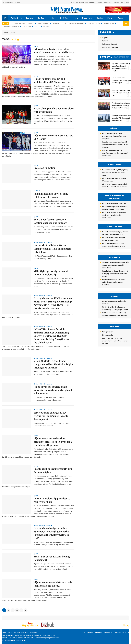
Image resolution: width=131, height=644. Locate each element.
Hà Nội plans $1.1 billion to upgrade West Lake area (114, 180)
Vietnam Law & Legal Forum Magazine (83, 2)
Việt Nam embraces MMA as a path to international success (53, 584)
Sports (75, 18)
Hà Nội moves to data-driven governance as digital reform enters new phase (115, 136)
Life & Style (64, 18)
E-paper (106, 33)
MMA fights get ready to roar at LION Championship (51, 273)
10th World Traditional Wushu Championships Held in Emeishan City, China (53, 249)
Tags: (6, 39)
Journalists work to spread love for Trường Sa (114, 302)
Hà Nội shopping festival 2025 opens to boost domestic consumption (115, 208)
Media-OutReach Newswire (43, 243)
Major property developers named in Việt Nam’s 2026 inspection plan (121, 118)
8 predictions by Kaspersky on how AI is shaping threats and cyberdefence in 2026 (115, 274)
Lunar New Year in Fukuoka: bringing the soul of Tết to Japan (121, 80)
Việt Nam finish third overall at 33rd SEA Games (53, 137)
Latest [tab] (105, 57)
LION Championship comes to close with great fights (54, 110)
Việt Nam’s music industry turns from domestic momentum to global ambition (121, 67)
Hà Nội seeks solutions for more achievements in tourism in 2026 (114, 245)
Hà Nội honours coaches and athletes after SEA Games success (52, 80)
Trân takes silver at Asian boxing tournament (52, 558)
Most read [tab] (122, 57)
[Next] (26, 610)
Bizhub (100, 2)
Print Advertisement (110, 44)
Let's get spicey (107, 332)
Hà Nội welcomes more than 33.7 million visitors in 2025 (114, 239)
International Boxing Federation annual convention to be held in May (54, 51)
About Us (116, 2)
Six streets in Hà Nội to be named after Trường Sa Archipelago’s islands (115, 308)
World (110, 18)
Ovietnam (108, 2)
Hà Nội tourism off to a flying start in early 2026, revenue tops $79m (115, 233)
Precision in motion (45, 168)
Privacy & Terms (120, 632)
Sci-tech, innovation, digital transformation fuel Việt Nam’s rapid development (115, 153)
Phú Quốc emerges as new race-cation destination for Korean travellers (113, 282)
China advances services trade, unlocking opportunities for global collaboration (53, 390)
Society (52, 18)
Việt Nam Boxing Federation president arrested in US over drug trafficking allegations (53, 442)
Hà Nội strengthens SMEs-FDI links (115, 203)
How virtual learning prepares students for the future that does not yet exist (115, 341)
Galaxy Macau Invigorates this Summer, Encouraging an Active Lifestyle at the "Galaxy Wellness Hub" (51, 533)
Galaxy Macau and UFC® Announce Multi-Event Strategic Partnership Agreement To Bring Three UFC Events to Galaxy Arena (53, 303)
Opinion (100, 18)
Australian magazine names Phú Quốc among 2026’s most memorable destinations (115, 265)
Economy (30, 18)
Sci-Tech (42, 18)
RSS (130, 632)
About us (99, 632)
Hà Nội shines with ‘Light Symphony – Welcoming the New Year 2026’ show (115, 172)
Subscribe (106, 41)
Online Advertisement (110, 47)
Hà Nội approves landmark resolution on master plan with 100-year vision (115, 185)
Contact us (108, 632)
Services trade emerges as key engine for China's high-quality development (51, 416)
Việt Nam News (67, 10)
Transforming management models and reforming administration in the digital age (115, 145)
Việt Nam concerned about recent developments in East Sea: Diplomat (115, 314)
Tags (12, 32)
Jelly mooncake (107, 335)
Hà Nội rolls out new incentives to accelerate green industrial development (114, 215)
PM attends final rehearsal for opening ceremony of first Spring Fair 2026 (121, 105)
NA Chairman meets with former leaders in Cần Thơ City (121, 93)
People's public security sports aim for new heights (53, 470)
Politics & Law (16, 18)
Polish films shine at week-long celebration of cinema (51, 195)
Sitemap (90, 632)
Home (6, 32)
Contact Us (125, 2)
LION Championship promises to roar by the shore (52, 500)
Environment (87, 18)
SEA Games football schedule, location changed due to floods (50, 221)
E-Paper (120, 18)
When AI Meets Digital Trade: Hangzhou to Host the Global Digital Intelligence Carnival (54, 364)
